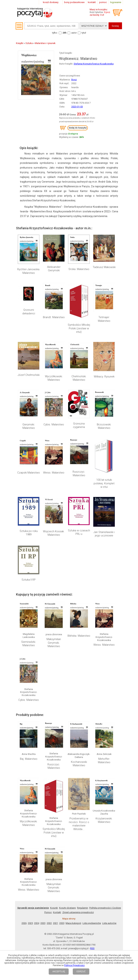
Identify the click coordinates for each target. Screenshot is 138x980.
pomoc (103, 2)
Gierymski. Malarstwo (29, 426)
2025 (30, 923)
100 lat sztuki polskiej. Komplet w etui (104, 483)
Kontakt (57, 912)
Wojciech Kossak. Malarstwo (54, 533)
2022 (49, 923)
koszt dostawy (51, 2)
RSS (92, 948)
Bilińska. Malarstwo (79, 636)
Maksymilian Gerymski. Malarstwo (54, 643)
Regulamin (83, 908)
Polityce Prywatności (74, 965)
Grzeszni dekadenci (29, 312)
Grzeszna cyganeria (79, 425)
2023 (43, 923)
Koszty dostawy (67, 908)
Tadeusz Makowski (104, 267)
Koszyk (54, 908)
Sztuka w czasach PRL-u (79, 532)
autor (74, 33)
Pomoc (48, 912)
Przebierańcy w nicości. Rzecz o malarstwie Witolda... (79, 824)
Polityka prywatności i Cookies (105, 908)
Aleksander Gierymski (54, 269)
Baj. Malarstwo (29, 759)
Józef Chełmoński (29, 375)
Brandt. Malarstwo (54, 317)
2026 (24, 923)
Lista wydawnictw (92, 923)
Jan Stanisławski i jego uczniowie (104, 534)
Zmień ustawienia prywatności (78, 912)
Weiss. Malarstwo (54, 473)
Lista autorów (109, 923)
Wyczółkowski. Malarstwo (54, 378)
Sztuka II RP (29, 580)
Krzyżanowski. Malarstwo (104, 820)
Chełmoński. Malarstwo (79, 378)
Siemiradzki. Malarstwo (29, 644)
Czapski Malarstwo (29, 473)
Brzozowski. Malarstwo (104, 426)
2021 (56, 923)
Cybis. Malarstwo (54, 424)
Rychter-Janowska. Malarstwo (29, 271)
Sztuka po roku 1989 (29, 533)
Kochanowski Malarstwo (79, 764)
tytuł (84, 33)
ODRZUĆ (81, 972)
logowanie (116, 2)
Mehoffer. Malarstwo (104, 761)
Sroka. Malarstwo (79, 269)
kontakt (92, 2)
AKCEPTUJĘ (59, 972)
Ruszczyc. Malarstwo (79, 474)
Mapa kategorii (73, 923)
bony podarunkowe (74, 2)
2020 (62, 923)
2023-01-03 (77, 107)
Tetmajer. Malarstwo (104, 319)
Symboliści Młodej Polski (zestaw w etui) (79, 328)
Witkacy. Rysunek (104, 377)
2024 (37, 923)
